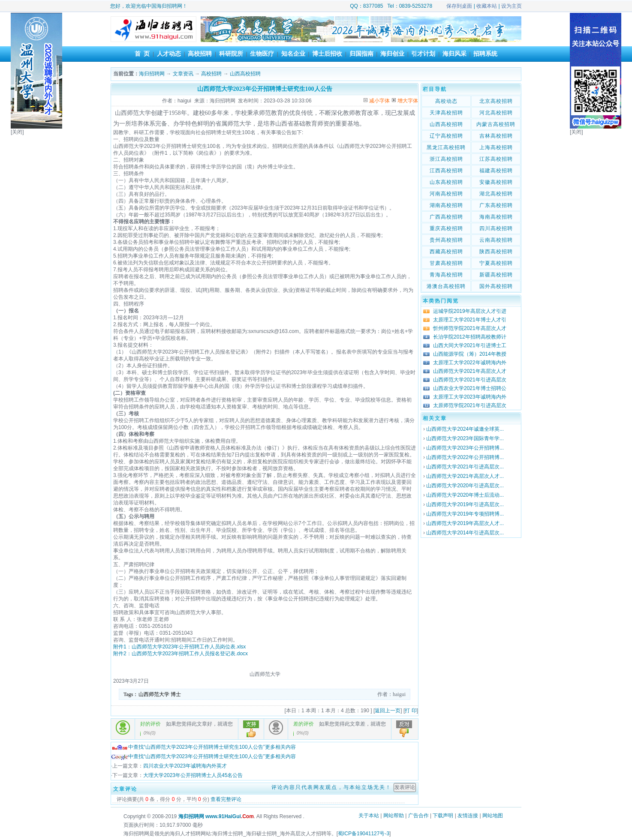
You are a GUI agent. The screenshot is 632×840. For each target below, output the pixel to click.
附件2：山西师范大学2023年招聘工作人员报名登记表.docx (181, 654)
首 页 (142, 54)
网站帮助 (394, 816)
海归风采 (454, 54)
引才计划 (423, 54)
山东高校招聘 (446, 182)
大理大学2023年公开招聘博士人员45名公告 (193, 775)
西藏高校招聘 (446, 252)
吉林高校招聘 (496, 136)
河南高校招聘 (446, 194)
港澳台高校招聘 (446, 286)
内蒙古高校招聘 (496, 124)
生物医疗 (262, 54)
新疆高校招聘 (496, 275)
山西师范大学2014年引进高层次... (465, 533)
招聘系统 (485, 54)
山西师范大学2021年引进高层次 (470, 380)
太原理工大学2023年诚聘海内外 (470, 397)
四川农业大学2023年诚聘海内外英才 (185, 766)
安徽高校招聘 (496, 182)
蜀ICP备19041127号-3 (364, 834)
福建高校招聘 (496, 171)
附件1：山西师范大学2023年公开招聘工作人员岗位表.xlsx (179, 647)
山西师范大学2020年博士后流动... (465, 495)
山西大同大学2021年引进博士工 (470, 345)
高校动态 (446, 101)
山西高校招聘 (245, 74)
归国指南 (361, 54)
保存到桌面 (459, 6)
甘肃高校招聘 (446, 263)
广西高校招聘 (446, 217)
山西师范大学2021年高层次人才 (470, 371)
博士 (176, 694)
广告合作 (418, 816)
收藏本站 (487, 6)
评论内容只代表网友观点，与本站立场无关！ (331, 787)
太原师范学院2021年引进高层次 (470, 405)
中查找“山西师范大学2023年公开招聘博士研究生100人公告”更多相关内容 (203, 747)
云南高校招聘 (496, 240)
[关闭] (17, 132)
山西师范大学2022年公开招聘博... (465, 457)
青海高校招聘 (446, 275)
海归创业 (392, 54)
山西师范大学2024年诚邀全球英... (465, 429)
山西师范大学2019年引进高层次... (465, 504)
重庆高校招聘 (446, 228)
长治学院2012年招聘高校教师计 (470, 337)
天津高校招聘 (446, 113)
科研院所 (231, 54)
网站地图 (493, 816)
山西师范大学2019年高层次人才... (465, 523)
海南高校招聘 (496, 217)
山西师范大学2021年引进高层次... (465, 467)
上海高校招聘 (496, 147)
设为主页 (512, 6)
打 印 (411, 711)
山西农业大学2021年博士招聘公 (470, 388)
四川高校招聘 (496, 228)
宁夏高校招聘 (496, 263)
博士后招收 (327, 54)
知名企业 (293, 54)
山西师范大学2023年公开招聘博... (465, 448)
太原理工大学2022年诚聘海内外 (470, 363)
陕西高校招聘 (496, 252)
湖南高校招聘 (446, 205)
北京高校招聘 (496, 101)
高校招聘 (200, 54)
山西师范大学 (154, 694)
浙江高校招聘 (446, 159)
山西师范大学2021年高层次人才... (465, 476)
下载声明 (443, 816)
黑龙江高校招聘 (446, 147)
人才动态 (169, 54)
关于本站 (369, 816)
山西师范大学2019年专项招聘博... (465, 514)
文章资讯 (183, 74)
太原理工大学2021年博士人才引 (470, 320)
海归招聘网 (152, 74)
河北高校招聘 (496, 113)
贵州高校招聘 (446, 240)
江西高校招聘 (446, 171)
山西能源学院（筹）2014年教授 (470, 354)
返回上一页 (388, 711)
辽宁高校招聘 (446, 136)
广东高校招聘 (496, 205)
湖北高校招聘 (496, 194)
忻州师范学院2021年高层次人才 (470, 328)
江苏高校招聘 (496, 159)
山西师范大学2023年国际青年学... (465, 438)
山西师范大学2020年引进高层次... (465, 486)
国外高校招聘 (496, 286)
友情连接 (468, 816)
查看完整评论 (226, 799)
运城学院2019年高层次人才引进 (470, 311)
